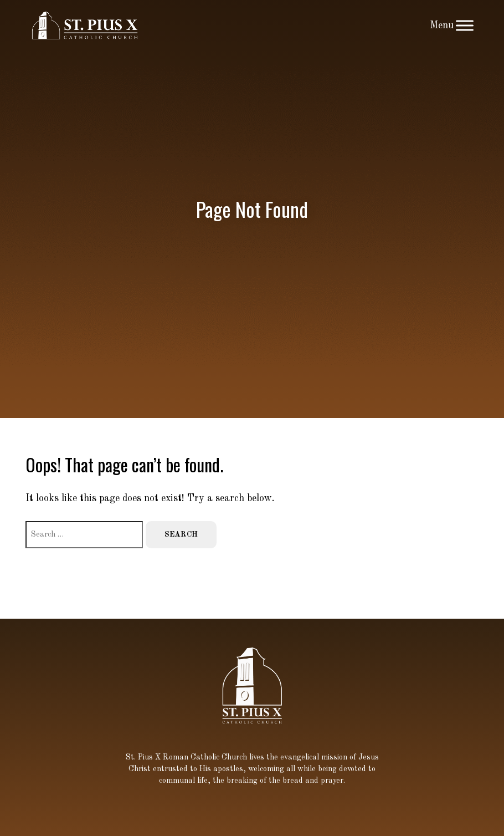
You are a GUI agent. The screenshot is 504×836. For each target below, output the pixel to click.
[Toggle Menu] (465, 25)
